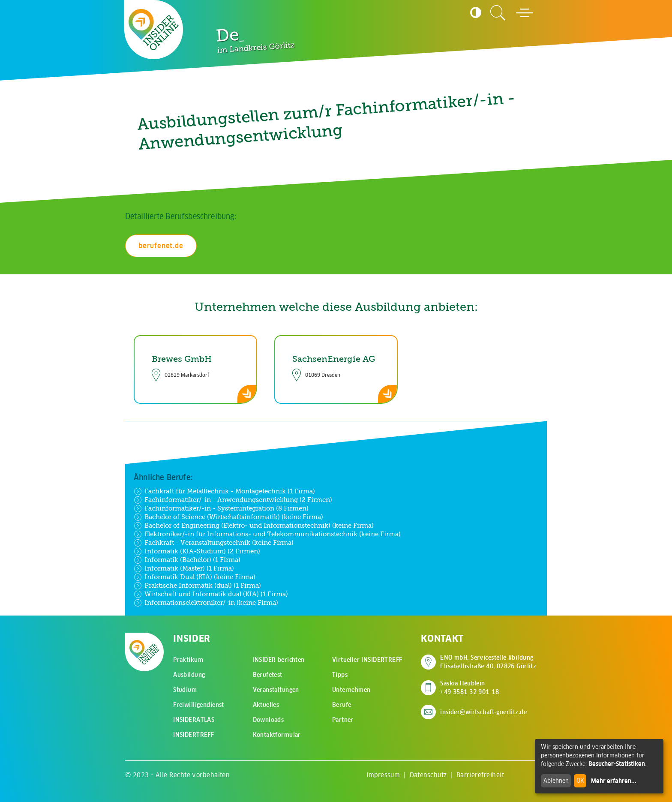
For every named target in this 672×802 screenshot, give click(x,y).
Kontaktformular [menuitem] (277, 735)
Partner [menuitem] (343, 720)
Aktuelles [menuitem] (266, 705)
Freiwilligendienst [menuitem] (199, 705)
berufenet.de (161, 246)
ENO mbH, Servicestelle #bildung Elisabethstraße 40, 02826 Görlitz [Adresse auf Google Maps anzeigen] (488, 662)
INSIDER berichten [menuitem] (279, 660)
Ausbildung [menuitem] (189, 675)
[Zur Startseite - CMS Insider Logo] (154, 29)
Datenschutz (428, 775)
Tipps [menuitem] (340, 675)
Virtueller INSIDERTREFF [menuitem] (367, 660)
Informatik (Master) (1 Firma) (184, 568)
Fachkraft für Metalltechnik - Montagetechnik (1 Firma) (224, 491)
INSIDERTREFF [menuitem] (193, 735)
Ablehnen (556, 781)
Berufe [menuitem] (342, 705)
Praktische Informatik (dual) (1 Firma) (197, 586)
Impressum (383, 775)
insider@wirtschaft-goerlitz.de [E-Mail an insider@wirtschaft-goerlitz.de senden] (483, 712)
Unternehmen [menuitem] (351, 690)
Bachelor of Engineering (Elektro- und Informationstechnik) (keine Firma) (254, 526)
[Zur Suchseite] (498, 13)
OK (580, 781)
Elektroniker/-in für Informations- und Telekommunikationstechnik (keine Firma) (267, 534)
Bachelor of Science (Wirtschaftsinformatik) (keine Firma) (228, 517)
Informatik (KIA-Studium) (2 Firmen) (197, 551)
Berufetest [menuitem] (268, 675)
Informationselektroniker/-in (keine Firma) (206, 603)
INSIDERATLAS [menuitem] (194, 720)
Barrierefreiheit (480, 775)
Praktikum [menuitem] (188, 660)
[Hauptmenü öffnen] (525, 13)
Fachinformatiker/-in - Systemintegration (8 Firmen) (221, 508)
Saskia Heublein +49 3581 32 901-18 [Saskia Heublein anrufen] (469, 688)
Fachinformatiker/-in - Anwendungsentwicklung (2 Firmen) (233, 500)
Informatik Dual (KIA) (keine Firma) (195, 577)
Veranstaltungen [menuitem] (276, 690)
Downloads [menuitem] (268, 720)
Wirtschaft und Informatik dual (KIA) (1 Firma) (211, 594)
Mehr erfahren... (614, 781)
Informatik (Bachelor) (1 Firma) (187, 560)
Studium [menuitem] (185, 690)
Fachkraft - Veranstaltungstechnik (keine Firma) (214, 543)
